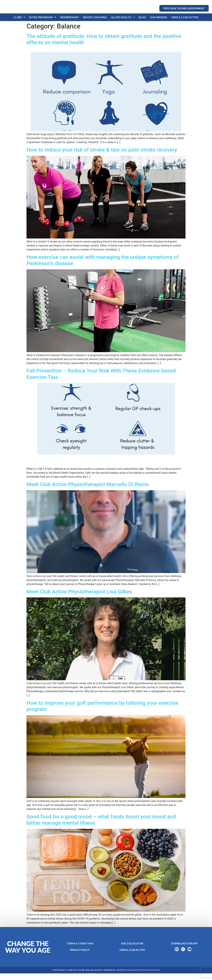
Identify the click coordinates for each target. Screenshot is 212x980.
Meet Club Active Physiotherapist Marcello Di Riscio (88, 491)
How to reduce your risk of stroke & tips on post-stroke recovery (102, 156)
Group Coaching (95, 24)
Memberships (69, 24)
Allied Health (123, 24)
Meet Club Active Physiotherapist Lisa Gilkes (79, 598)
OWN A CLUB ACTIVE (185, 24)
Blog (142, 24)
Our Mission (159, 24)
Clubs (19, 24)
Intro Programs (43, 24)
